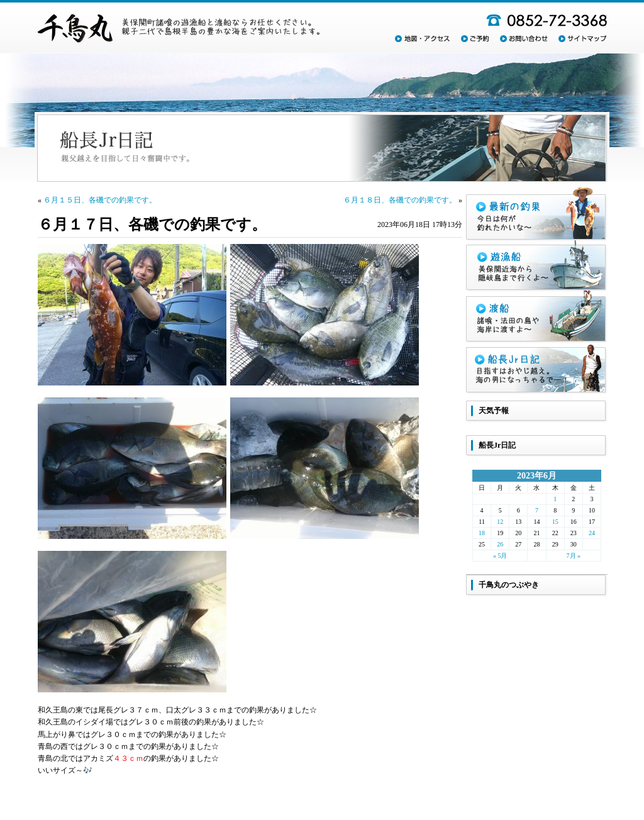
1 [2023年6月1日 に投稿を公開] (555, 499)
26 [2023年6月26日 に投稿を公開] (500, 544)
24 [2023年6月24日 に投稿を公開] (592, 533)
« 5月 (500, 556)
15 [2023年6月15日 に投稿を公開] (555, 522)
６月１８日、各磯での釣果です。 (400, 200)
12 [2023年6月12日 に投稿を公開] (500, 522)
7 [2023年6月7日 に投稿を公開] (537, 510)
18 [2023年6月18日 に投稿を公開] (482, 533)
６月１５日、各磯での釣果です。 (100, 200)
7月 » (574, 556)
